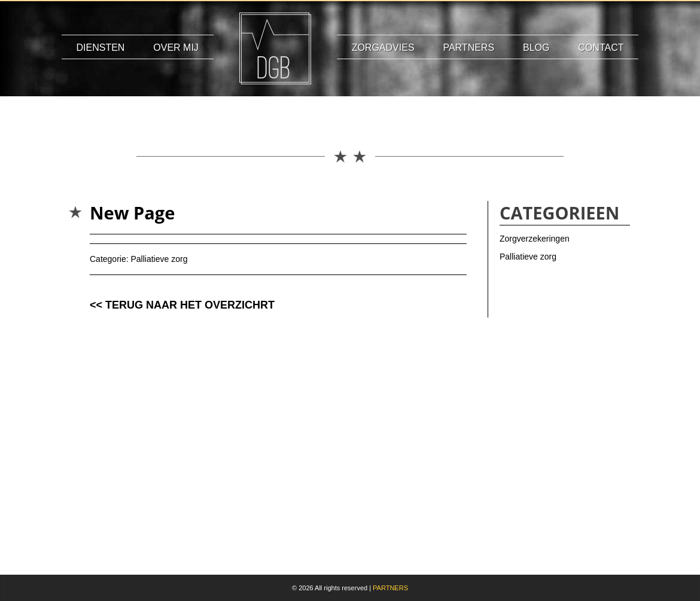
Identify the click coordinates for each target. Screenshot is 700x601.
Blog (536, 48)
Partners (468, 48)
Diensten (101, 48)
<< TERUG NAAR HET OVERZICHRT (182, 305)
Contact (601, 48)
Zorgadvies (383, 48)
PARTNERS (390, 588)
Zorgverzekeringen (535, 239)
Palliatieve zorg (159, 259)
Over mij (176, 48)
